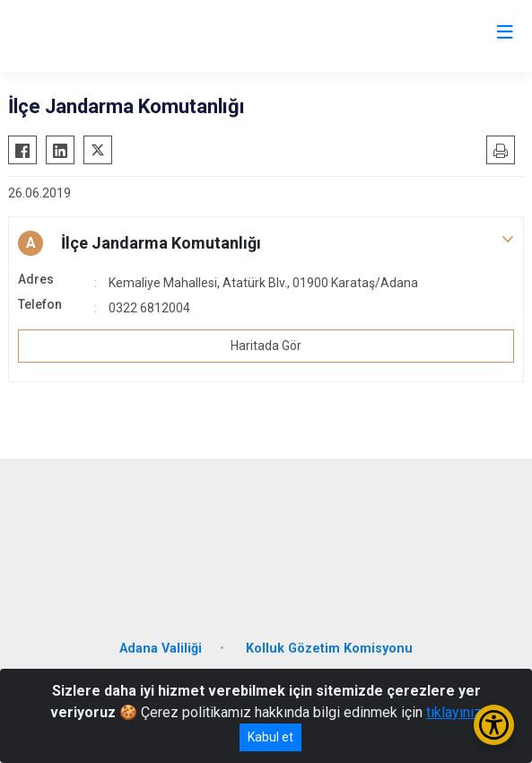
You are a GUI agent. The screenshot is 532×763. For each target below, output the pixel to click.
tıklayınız (454, 712)
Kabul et (270, 737)
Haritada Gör (266, 346)
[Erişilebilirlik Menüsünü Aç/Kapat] (494, 725)
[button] (266, 243)
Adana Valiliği (161, 649)
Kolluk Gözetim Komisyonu (329, 649)
